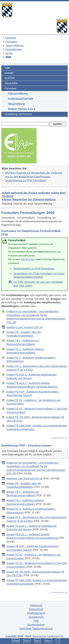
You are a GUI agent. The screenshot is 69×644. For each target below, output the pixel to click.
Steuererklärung (15, 45)
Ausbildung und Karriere (18, 114)
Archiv (9, 53)
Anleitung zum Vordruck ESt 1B (24, 327)
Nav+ (48, 641)
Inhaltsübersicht (36, 613)
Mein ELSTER (28, 259)
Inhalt (16, 641)
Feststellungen (14, 49)
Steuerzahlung (16, 104)
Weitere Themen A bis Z (22, 109)
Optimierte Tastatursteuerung (36, 629)
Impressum (36, 605)
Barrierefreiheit (36, 625)
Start (7, 68)
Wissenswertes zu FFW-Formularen (26, 180)
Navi (38, 641)
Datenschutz (36, 609)
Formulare (11, 42)
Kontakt (9, 73)
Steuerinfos (11, 83)
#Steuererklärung (18, 94)
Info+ (27, 641)
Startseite (11, 38)
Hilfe (36, 621)
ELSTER (10, 78)
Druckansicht (36, 617)
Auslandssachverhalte (21, 99)
